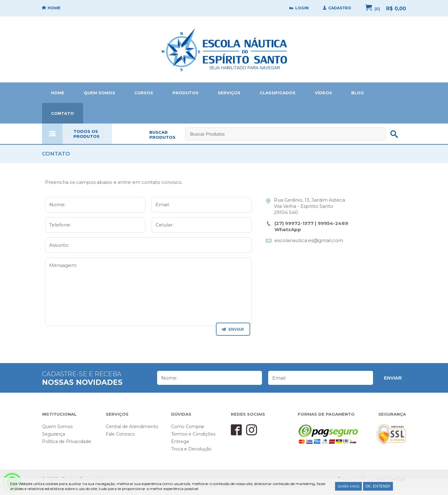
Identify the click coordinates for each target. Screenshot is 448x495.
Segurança (54, 434)
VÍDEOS (323, 93)
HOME (58, 93)
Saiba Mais (348, 486)
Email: (163, 205)
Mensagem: (63, 265)
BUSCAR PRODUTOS (162, 135)
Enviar (393, 378)
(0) (377, 9)
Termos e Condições (193, 434)
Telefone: (60, 225)
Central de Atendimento (132, 427)
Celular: (164, 225)
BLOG (358, 93)
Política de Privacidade (67, 441)
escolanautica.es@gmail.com (309, 240)
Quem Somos (57, 427)
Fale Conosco (120, 434)
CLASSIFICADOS (278, 93)
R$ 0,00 (396, 9)
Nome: (57, 205)
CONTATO (63, 113)
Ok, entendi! (378, 486)
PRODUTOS (185, 93)
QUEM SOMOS (99, 93)
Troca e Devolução (191, 449)
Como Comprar (188, 427)
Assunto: (59, 245)
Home (224, 49)
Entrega (180, 441)
